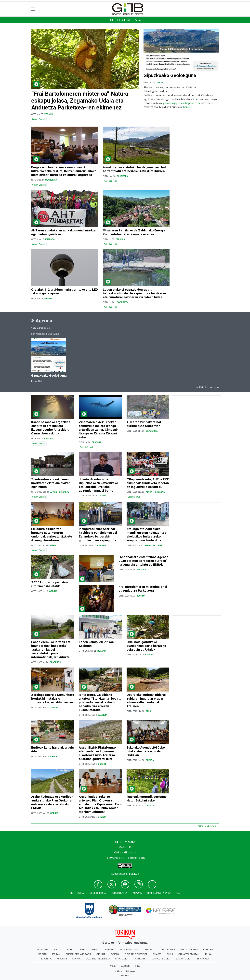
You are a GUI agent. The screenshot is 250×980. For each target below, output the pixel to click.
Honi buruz (77, 893)
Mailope (62, 959)
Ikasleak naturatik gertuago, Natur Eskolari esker (147, 799)
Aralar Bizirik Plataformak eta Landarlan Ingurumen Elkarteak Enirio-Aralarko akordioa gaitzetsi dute (98, 753)
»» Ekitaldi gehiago (207, 387)
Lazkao (54, 756)
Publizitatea (119, 893)
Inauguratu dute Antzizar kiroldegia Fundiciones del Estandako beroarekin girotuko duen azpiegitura (98, 535)
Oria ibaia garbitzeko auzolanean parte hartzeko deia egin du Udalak (146, 646)
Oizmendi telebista (98, 959)
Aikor (58, 950)
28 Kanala (203, 959)
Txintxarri (140, 959)
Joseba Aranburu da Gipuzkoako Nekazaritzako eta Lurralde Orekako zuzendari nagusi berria (98, 485)
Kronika (46, 959)
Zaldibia (120, 239)
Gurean (125, 966)
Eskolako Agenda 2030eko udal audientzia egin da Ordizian (146, 751)
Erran (56, 954)
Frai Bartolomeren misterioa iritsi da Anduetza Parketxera (143, 589)
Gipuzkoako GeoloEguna (170, 75)
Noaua (76, 959)
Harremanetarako (159, 893)
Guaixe (157, 954)
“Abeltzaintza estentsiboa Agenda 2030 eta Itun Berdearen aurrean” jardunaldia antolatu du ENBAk (144, 561)
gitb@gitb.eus (136, 858)
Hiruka (207, 954)
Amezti (95, 950)
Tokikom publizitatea (125, 971)
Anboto (109, 950)
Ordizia (48, 299)
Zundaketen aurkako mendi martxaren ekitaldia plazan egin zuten (51, 483)
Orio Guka (122, 959)
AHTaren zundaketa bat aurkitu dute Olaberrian (144, 424)
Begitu (43, 954)
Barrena (209, 950)
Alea (82, 950)
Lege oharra (98, 893)
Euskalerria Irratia (78, 954)
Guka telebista (188, 954)
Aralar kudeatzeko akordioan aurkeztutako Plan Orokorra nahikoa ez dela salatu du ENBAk (52, 802)
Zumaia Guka (183, 959)
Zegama (49, 114)
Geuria (101, 954)
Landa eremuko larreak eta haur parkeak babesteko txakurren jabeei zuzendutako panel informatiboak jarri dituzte (51, 650)
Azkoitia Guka (189, 950)
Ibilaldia (37, 381)
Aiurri (70, 950)
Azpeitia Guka (166, 950)
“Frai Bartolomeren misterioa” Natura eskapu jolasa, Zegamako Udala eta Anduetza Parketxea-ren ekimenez (80, 101)
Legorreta (122, 302)
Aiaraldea (42, 950)
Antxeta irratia (129, 950)
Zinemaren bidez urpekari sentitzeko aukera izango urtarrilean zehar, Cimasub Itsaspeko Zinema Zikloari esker (98, 430)
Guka (170, 954)
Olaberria (51, 180)
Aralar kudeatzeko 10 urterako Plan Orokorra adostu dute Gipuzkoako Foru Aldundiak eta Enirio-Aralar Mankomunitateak (100, 804)
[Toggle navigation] (33, 9)
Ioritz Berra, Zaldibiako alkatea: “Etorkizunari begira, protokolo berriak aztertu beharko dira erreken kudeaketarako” (100, 702)
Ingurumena (125, 20)
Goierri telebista (136, 954)
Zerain (54, 707)
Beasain (49, 439)
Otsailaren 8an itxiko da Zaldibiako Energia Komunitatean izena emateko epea (134, 232)
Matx (113, 966)
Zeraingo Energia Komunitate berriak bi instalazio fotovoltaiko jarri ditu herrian (53, 699)
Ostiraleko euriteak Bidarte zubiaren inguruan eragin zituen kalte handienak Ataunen (146, 700)
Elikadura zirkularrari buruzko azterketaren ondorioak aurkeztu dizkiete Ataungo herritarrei (52, 535)
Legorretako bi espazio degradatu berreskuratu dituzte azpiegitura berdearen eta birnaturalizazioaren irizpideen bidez (134, 293)
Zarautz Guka (161, 959)
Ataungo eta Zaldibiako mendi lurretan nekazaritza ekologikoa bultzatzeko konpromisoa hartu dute (146, 535)
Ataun (160, 83)
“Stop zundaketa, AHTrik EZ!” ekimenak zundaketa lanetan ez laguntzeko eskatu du (148, 483)
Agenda (42, 321)
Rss (178, 893)
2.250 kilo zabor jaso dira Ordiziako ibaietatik (50, 584)
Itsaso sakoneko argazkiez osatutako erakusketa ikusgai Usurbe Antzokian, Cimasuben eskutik (51, 428)
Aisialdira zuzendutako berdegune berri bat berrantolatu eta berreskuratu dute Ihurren (134, 169)
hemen (187, 107)
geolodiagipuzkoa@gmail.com (181, 103)
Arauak (137, 893)
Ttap (138, 966)
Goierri (102, 764)
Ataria (149, 950)
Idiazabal (51, 239)
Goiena (115, 954)
